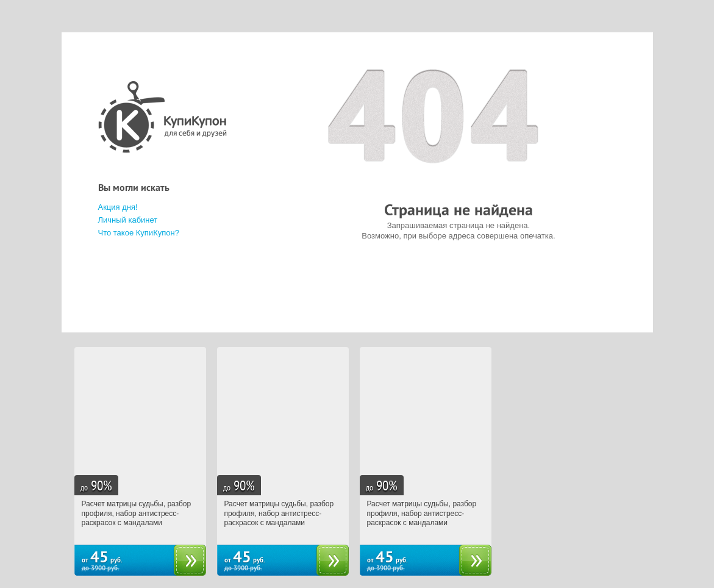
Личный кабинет (128, 220)
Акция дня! (118, 207)
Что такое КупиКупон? (139, 233)
